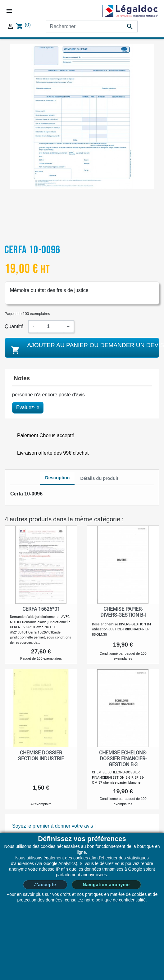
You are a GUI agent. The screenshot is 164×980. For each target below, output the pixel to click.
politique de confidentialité (121, 900)
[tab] (57, 479)
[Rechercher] (92, 26)
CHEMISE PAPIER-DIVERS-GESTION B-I (123, 612)
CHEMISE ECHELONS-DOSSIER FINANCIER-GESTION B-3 (123, 759)
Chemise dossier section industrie (41, 756)
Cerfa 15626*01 (41, 609)
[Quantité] (51, 327)
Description (57, 478)
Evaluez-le (28, 407)
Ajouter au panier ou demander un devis (85, 348)
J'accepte (45, 885)
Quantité (14, 326)
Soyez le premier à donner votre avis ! (54, 826)
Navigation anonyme (106, 885)
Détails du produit (99, 478)
